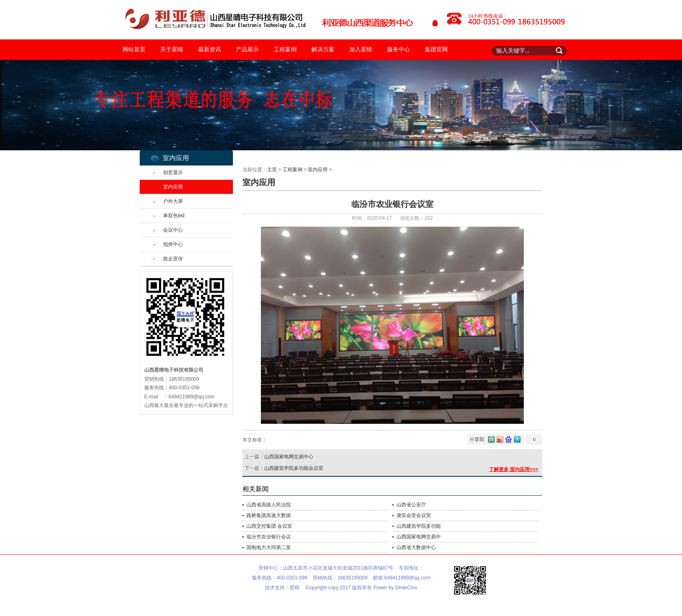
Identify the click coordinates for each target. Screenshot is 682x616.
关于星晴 (172, 49)
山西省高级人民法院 (269, 505)
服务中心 (399, 49)
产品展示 (247, 49)
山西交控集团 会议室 (269, 526)
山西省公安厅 (411, 505)
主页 (272, 170)
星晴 (295, 588)
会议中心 (173, 230)
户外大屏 (173, 201)
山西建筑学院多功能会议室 (294, 468)
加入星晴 (361, 49)
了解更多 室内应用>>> (514, 469)
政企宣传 (173, 259)
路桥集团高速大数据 (269, 515)
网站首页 (134, 49)
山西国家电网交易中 (419, 537)
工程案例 (285, 49)
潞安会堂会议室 (414, 515)
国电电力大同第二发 (269, 547)
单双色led (174, 216)
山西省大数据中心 (416, 547)
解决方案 (323, 49)
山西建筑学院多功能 (419, 526)
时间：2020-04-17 (373, 218)
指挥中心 (173, 244)
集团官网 (436, 49)
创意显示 (173, 172)
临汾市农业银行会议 (269, 537)
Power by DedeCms (395, 588)
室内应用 (173, 187)
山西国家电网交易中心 (289, 457)
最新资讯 (210, 49)
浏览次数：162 (416, 218)
